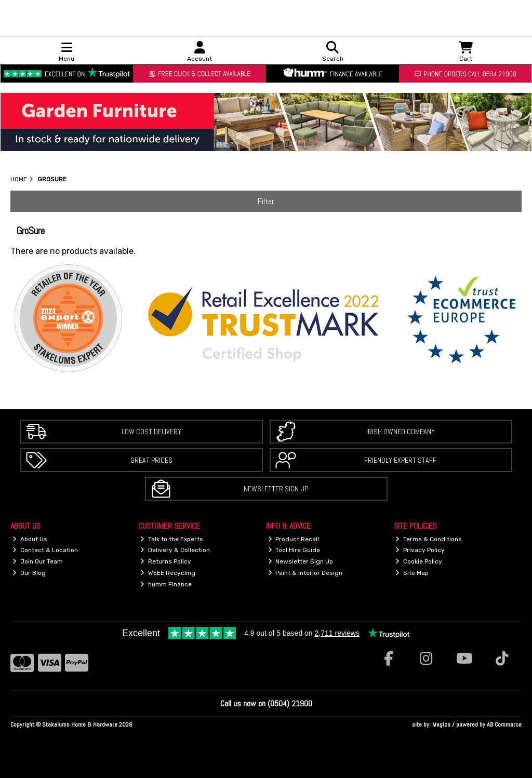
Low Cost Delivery (151, 432)
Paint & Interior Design (305, 573)
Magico (441, 725)
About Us (30, 539)
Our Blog (29, 573)
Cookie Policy (419, 561)
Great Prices (151, 460)
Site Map (412, 573)
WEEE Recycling (168, 573)
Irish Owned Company (401, 432)
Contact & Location (45, 550)
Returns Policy (166, 561)
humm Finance (166, 584)
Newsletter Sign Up (276, 489)
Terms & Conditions (429, 539)
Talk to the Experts (172, 539)
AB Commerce (504, 725)
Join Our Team (38, 561)
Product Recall (294, 539)
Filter (266, 201)
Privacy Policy (420, 550)
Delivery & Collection (175, 550)
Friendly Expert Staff (400, 460)
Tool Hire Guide (294, 550)
